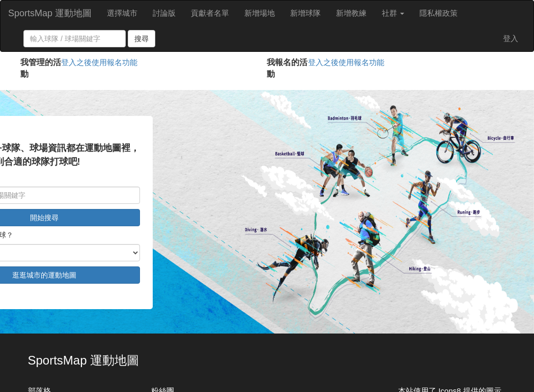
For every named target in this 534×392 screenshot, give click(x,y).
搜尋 (142, 39)
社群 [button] (393, 13)
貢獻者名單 (210, 13)
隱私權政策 (439, 13)
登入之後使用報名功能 (99, 62)
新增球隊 (305, 13)
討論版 (164, 13)
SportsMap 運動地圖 (50, 13)
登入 (511, 38)
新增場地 (260, 13)
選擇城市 (122, 13)
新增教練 (351, 13)
